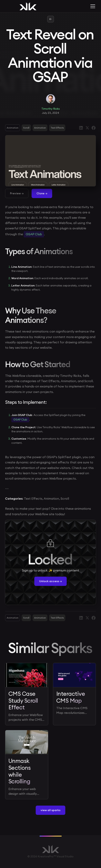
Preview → (17, 193)
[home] (26, 6)
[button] (92, 6)
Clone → (42, 193)
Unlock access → (50, 581)
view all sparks (50, 810)
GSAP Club (34, 234)
